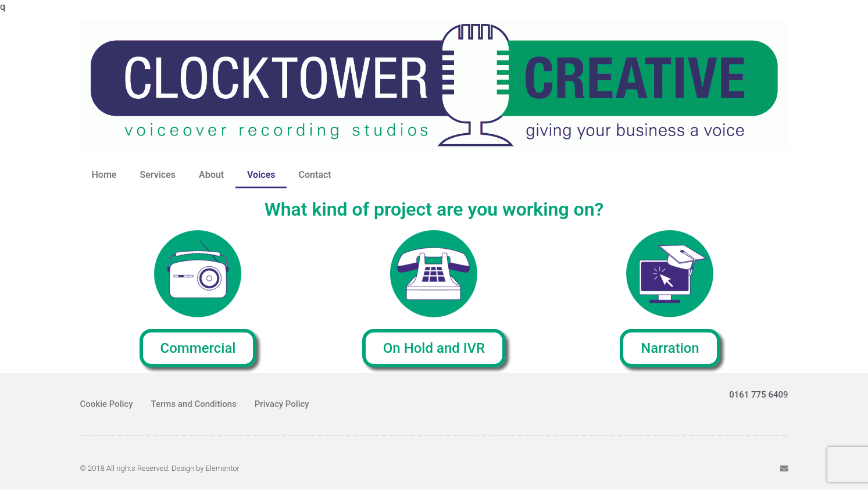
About (211, 175)
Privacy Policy (282, 404)
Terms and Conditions (194, 404)
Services (158, 175)
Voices (261, 175)
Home (104, 175)
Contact (315, 175)
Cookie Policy (107, 404)
